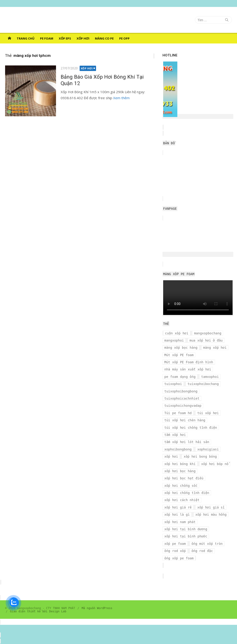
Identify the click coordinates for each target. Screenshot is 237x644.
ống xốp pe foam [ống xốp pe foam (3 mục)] (179, 558)
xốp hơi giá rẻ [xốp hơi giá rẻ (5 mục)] (178, 507)
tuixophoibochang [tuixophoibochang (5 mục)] (203, 384)
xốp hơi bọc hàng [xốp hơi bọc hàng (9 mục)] (180, 471)
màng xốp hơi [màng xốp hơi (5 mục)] (215, 348)
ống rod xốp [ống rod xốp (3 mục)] (175, 551)
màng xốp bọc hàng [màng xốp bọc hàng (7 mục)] (181, 348)
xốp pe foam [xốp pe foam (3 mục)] (175, 544)
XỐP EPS (65, 38)
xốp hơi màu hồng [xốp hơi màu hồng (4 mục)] (211, 515)
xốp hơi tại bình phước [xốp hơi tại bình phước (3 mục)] (186, 536)
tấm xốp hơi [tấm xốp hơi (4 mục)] (175, 435)
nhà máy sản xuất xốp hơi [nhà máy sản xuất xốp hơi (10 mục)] (188, 369)
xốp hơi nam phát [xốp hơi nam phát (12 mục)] (180, 522)
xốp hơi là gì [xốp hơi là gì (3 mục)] (177, 515)
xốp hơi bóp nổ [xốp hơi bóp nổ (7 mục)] (215, 464)
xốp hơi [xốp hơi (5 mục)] (171, 456)
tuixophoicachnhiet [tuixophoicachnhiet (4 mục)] (182, 398)
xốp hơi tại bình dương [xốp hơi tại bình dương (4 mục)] (186, 529)
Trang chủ (26, 38)
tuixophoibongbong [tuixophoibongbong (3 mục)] (181, 391)
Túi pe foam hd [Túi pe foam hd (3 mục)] (178, 413)
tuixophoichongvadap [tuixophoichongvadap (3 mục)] (183, 406)
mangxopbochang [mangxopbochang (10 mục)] (208, 333)
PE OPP (124, 38)
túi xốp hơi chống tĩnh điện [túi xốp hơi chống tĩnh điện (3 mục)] (191, 428)
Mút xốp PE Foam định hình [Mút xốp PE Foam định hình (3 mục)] (189, 362)
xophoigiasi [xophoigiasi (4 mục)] (208, 449)
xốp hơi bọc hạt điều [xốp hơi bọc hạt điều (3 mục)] (184, 478)
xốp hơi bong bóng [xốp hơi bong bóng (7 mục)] (200, 456)
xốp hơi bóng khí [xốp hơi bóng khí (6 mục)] (180, 464)
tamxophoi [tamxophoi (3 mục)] (210, 377)
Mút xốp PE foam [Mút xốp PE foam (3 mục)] (179, 355)
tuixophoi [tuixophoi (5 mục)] (173, 384)
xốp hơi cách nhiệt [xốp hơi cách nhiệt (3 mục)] (182, 500)
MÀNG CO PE (104, 38)
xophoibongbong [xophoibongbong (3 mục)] (178, 449)
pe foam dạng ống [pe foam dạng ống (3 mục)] (180, 377)
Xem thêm (121, 98)
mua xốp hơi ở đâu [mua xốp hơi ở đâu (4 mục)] (206, 340)
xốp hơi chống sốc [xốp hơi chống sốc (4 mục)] (181, 486)
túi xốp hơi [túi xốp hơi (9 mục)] (208, 413)
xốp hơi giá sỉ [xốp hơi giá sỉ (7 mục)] (211, 507)
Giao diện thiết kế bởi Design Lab (38, 611)
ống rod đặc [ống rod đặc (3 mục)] (202, 551)
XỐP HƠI (83, 38)
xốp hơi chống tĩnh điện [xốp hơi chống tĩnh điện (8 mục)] (187, 493)
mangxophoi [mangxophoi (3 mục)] (174, 340)
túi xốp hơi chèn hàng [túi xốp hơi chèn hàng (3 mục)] (185, 420)
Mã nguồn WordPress (97, 608)
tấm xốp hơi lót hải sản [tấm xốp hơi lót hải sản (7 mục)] (187, 442)
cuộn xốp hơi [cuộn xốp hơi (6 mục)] (177, 333)
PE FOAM (47, 38)
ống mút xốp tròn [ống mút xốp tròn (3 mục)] (207, 544)
